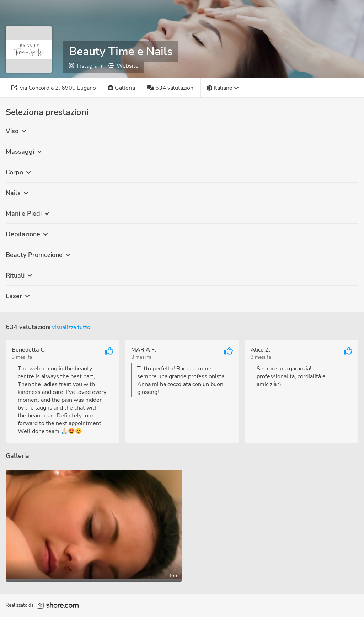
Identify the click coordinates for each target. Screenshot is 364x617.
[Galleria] (122, 88)
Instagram (86, 66)
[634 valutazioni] (171, 88)
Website (123, 66)
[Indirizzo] (54, 88)
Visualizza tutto (71, 327)
